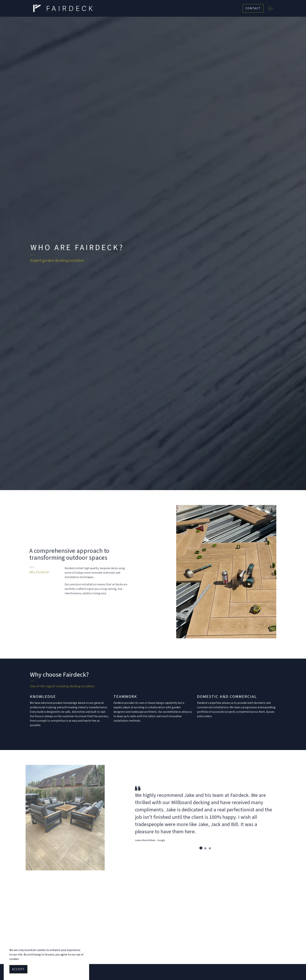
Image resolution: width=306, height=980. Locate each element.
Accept (18, 969)
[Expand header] (270, 8)
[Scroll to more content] (153, 476)
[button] (226, 572)
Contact (253, 8)
